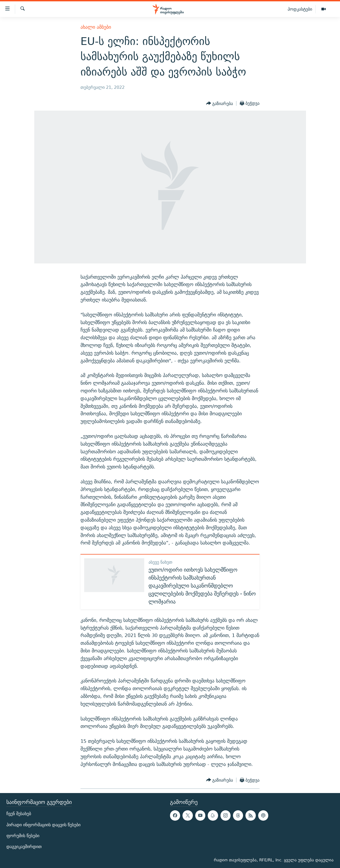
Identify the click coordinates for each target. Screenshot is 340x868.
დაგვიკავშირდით (24, 847)
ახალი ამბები (96, 27)
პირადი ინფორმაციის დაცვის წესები (43, 825)
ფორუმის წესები (23, 836)
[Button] (220, 103)
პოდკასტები (300, 9)
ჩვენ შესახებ (19, 814)
